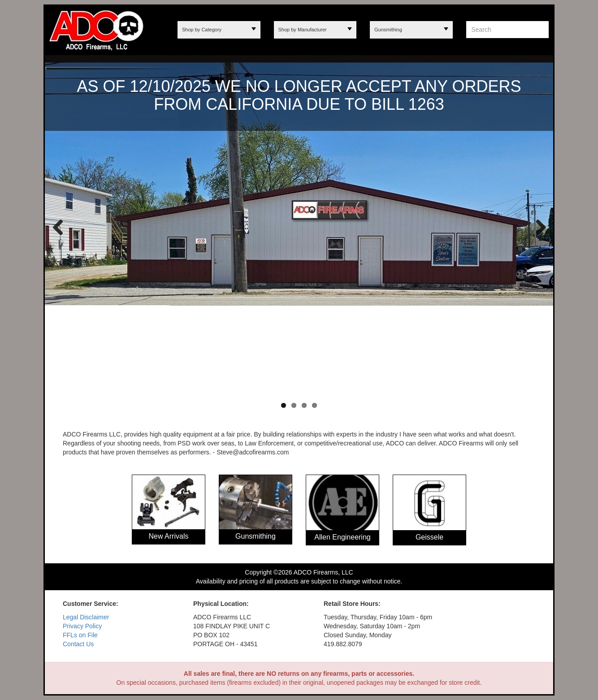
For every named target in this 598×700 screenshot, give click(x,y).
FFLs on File (80, 635)
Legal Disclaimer (86, 617)
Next (537, 227)
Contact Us (78, 644)
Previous (58, 227)
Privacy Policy (82, 626)
